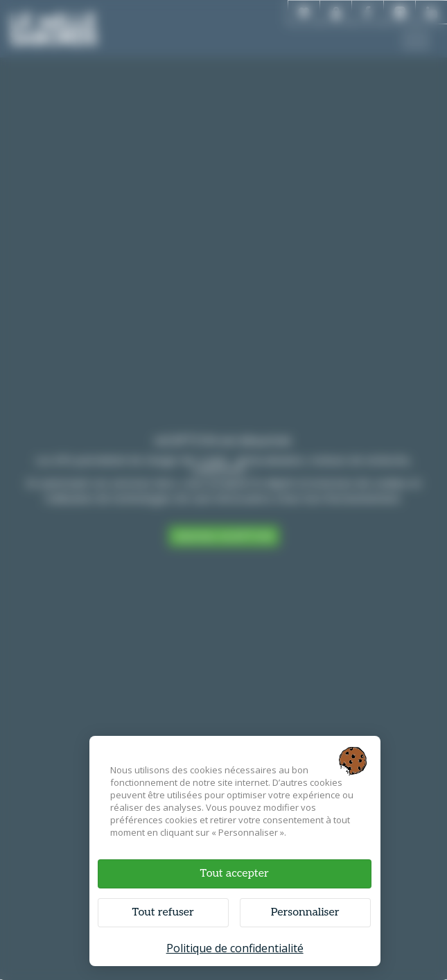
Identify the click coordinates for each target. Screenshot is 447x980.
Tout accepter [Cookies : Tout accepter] (235, 874)
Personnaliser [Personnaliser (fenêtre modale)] (305, 912)
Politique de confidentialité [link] (235, 948)
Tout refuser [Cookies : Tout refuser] (163, 912)
